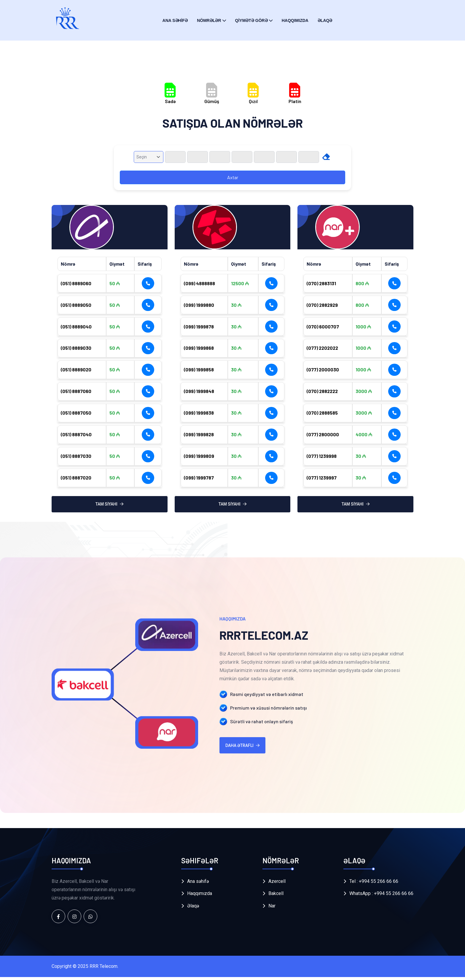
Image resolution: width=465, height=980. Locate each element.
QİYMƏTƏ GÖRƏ (251, 20)
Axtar (233, 177)
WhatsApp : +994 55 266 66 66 (381, 897)
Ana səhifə (198, 884)
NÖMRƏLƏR (209, 20)
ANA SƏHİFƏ (175, 20)
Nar (272, 909)
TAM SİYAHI (109, 507)
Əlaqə (193, 909)
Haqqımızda (295, 20)
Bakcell (276, 897)
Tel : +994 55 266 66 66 (374, 884)
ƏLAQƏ (325, 20)
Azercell (277, 884)
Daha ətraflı (242, 748)
